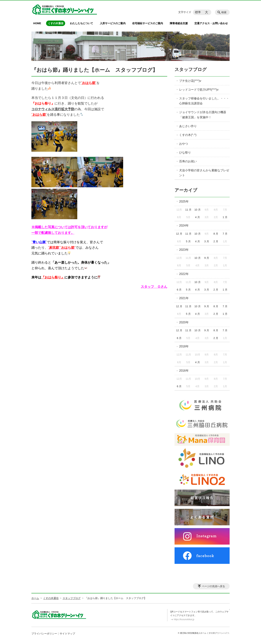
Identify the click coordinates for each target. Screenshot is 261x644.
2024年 (184, 226)
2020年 (184, 322)
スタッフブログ (191, 69)
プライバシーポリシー (44, 634)
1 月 (225, 217)
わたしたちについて (81, 23)
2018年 (184, 346)
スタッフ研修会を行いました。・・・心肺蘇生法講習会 (204, 101)
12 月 (179, 234)
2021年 (184, 298)
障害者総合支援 (179, 23)
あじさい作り (188, 126)
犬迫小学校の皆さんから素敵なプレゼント (204, 173)
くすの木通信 (56, 23)
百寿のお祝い (188, 161)
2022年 (184, 274)
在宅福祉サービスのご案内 (148, 23)
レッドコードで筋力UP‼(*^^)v (199, 90)
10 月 (197, 210)
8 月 (216, 234)
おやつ (184, 144)
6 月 (179, 290)
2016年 (184, 371)
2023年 (184, 250)
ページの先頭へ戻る (213, 586)
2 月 (216, 241)
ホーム (35, 598)
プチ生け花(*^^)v (190, 81)
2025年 (184, 201)
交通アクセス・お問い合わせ (211, 23)
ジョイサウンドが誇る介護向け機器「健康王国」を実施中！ (203, 115)
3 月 (207, 241)
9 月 (207, 258)
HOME (37, 23)
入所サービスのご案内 (113, 23)
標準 (198, 12)
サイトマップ (67, 634)
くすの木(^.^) (188, 135)
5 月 (188, 241)
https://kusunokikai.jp (184, 619)
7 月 (225, 234)
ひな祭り (185, 153)
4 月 (197, 217)
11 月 (188, 210)
